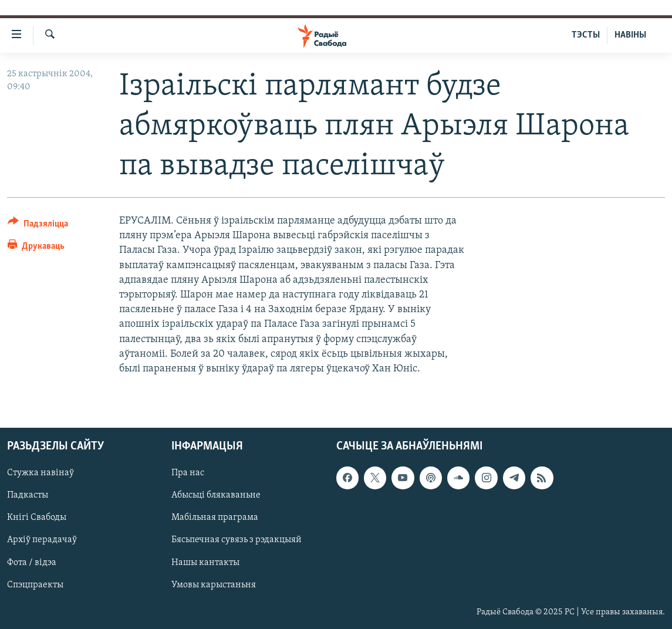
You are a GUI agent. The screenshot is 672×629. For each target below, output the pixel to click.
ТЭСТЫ (586, 35)
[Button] (38, 226)
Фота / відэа (32, 563)
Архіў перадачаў (42, 540)
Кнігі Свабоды (37, 518)
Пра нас (188, 474)
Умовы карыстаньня (214, 585)
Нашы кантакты (205, 563)
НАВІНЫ (630, 35)
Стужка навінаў (40, 474)
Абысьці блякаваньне (216, 496)
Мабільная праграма (215, 518)
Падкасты (28, 496)
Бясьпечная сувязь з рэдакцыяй (237, 540)
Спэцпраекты (35, 585)
